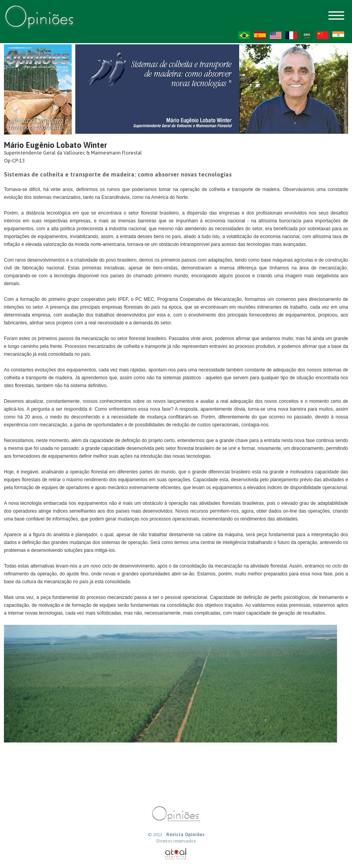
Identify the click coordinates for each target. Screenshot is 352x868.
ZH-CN (323, 35)
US (276, 35)
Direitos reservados (176, 841)
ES (260, 35)
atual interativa (176, 854)
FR (291, 35)
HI (338, 35)
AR (307, 35)
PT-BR (244, 35)
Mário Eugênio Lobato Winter (55, 145)
